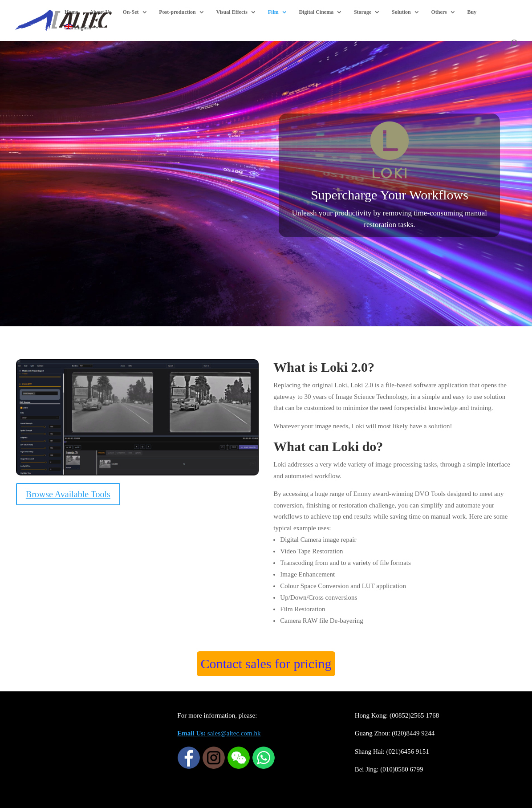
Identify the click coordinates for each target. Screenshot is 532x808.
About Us (100, 12)
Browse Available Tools (68, 494)
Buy (472, 12)
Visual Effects (232, 12)
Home (71, 12)
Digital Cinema (317, 12)
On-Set (131, 12)
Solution (401, 12)
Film (273, 12)
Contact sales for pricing (266, 664)
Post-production (177, 12)
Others (439, 12)
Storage (363, 12)
